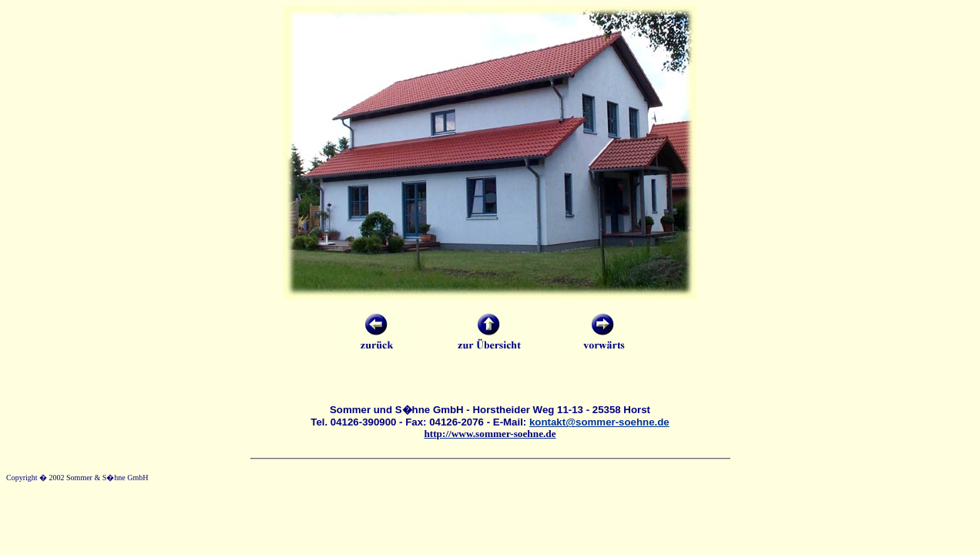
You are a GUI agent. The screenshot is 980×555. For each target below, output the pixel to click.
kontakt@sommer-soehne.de (599, 422)
